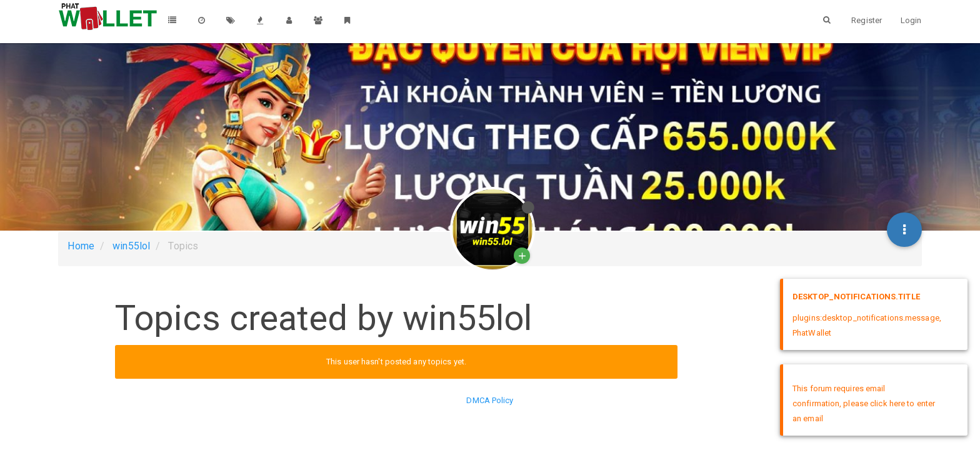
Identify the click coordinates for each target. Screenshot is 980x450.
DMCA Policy (490, 400)
